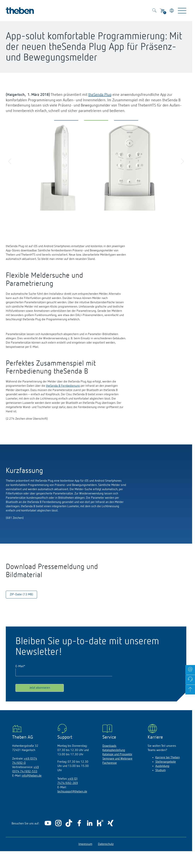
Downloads (109, 746)
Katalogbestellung (114, 750)
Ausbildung (162, 766)
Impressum (85, 844)
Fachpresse (110, 763)
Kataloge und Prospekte (117, 755)
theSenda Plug (100, 95)
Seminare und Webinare (117, 759)
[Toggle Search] (154, 11)
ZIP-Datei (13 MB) (21, 595)
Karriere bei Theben (168, 758)
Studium (161, 770)
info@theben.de (32, 776)
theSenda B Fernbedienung (63, 386)
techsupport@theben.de (72, 792)
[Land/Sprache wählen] (172, 11)
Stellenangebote (166, 762)
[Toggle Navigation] (182, 11)
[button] (66, 121)
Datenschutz (106, 844)
